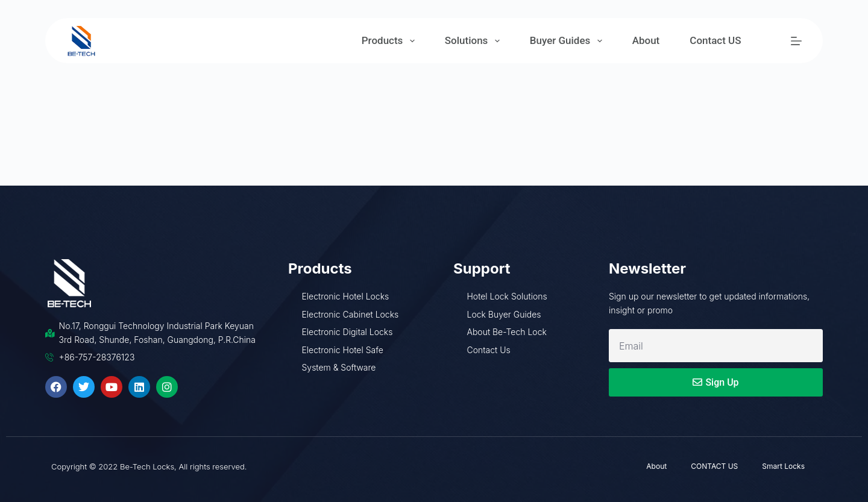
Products (391, 41)
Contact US (715, 40)
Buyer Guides (568, 41)
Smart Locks (783, 466)
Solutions (475, 41)
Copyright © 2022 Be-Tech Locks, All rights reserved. (149, 466)
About (646, 40)
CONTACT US (714, 466)
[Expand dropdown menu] (412, 41)
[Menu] (796, 41)
